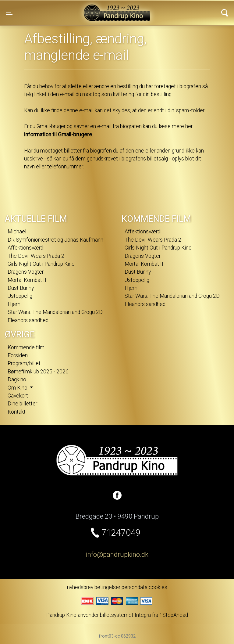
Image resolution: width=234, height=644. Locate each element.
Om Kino (18, 388)
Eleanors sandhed (28, 320)
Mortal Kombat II (27, 280)
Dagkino (17, 380)
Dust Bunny (21, 288)
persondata (135, 587)
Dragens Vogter (26, 272)
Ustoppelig (20, 296)
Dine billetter (22, 404)
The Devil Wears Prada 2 (36, 256)
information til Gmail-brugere (58, 135)
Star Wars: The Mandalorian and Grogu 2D (55, 312)
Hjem (14, 304)
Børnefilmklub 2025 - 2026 (38, 372)
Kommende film (26, 347)
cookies (158, 587)
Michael (17, 232)
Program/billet (24, 363)
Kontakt (17, 412)
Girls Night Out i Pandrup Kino (41, 264)
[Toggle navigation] (9, 13)
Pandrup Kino (66, 9)
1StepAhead (174, 615)
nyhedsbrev (80, 587)
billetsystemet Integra (125, 615)
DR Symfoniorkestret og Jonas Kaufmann (55, 240)
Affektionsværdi (26, 248)
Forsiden (18, 355)
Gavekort (18, 396)
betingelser (107, 587)
